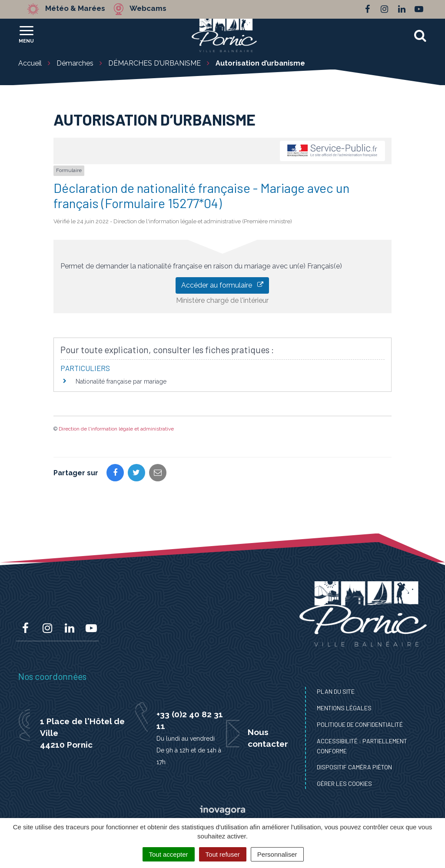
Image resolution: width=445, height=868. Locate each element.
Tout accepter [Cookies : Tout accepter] (169, 854)
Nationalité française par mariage (121, 381)
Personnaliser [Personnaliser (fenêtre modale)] (277, 854)
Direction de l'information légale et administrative (116, 429)
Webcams (148, 9)
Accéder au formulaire (222, 285)
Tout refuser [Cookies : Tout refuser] (223, 854)
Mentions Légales (344, 708)
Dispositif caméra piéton (354, 767)
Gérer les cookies (344, 784)
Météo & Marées (76, 9)
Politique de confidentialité (360, 724)
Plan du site (336, 691)
